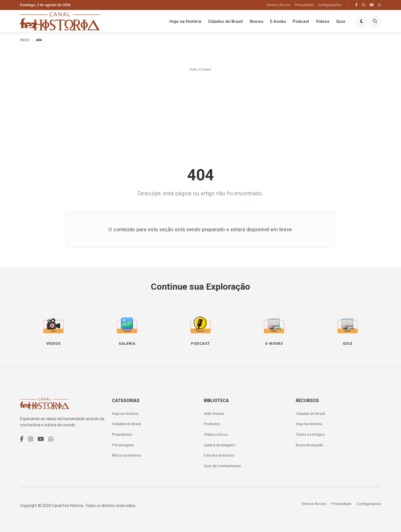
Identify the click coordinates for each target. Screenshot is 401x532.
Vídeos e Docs (216, 434)
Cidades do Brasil (225, 21)
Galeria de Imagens (219, 445)
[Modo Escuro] (362, 21)
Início (25, 40)
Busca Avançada (309, 445)
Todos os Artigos (310, 434)
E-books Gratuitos (219, 455)
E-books (278, 21)
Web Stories (214, 413)
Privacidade (304, 5)
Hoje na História (185, 21)
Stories (256, 21)
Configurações (330, 5)
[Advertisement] (200, 114)
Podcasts (212, 424)
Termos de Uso (278, 5)
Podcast (301, 21)
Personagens (123, 445)
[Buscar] (375, 21)
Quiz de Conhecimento (222, 466)
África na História (126, 455)
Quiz (341, 21)
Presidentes (122, 434)
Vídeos (323, 21)
